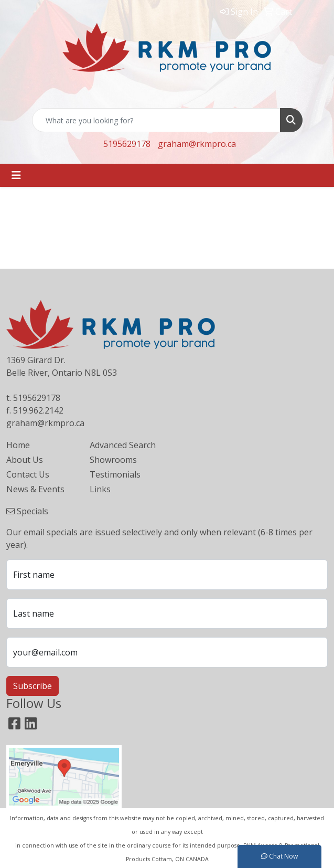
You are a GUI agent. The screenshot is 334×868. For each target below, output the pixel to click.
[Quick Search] (156, 120)
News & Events (35, 489)
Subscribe (33, 686)
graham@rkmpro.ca (197, 144)
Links (100, 489)
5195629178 (127, 144)
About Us (25, 460)
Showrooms (113, 460)
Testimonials (115, 474)
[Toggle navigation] (16, 175)
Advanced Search (123, 445)
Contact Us (28, 474)
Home (18, 445)
